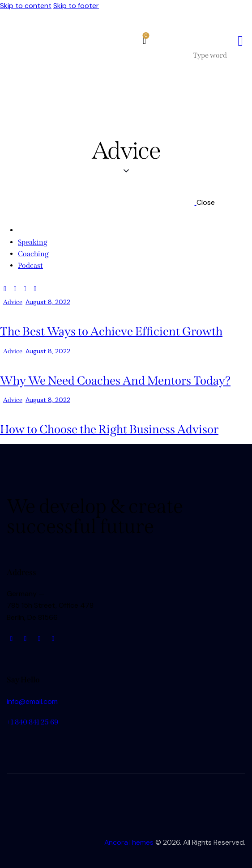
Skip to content (26, 6)
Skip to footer (76, 6)
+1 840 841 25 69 (32, 722)
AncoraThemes (129, 842)
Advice (13, 302)
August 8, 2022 (48, 302)
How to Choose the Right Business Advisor (109, 429)
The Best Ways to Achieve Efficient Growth (111, 331)
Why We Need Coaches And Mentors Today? (115, 381)
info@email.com (32, 701)
